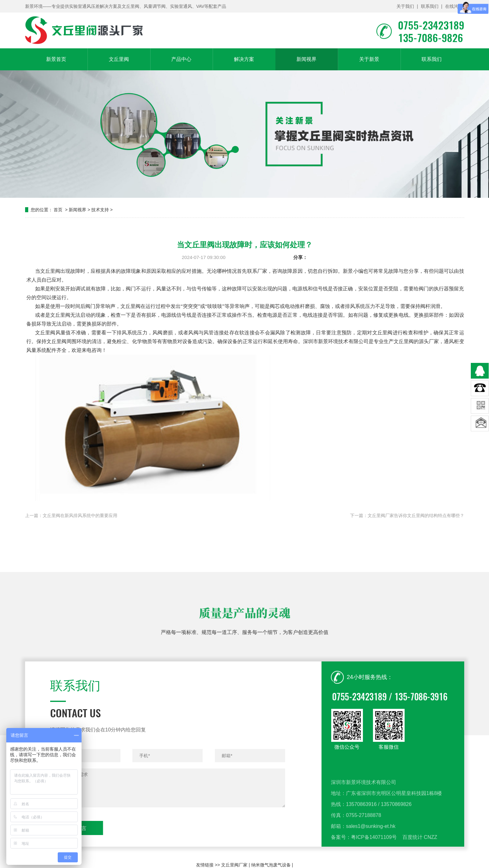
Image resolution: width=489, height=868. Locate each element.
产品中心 (181, 59)
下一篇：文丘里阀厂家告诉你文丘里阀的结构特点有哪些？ (407, 515)
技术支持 (100, 210)
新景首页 (56, 59)
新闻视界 (306, 59)
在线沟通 (454, 6)
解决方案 (244, 59)
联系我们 (429, 6)
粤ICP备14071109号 (374, 861)
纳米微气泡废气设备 (271, 865)
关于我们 (405, 6)
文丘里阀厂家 (234, 865)
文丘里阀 (119, 59)
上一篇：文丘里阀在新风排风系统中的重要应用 (71, 515)
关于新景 (369, 59)
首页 (58, 210)
